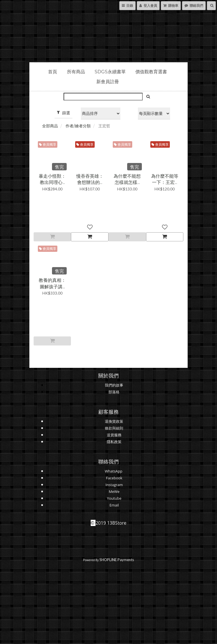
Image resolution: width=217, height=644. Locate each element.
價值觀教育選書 (151, 72)
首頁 (53, 72)
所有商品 (76, 72)
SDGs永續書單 (110, 72)
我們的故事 (114, 385)
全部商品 (50, 126)
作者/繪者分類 (78, 126)
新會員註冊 (108, 82)
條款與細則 (114, 428)
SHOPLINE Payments (117, 560)
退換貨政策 (114, 421)
